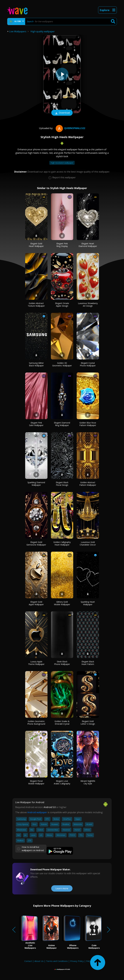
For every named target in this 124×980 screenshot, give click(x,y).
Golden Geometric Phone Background (36, 723)
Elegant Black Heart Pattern (88, 663)
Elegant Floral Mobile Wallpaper (36, 782)
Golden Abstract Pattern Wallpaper (88, 484)
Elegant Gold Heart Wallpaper (36, 245)
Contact (28, 961)
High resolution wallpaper (62, 163)
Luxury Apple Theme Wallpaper (36, 663)
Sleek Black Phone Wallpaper (62, 663)
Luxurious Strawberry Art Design (88, 305)
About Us (39, 961)
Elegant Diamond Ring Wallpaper (62, 424)
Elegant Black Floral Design (62, 484)
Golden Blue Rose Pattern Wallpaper (88, 424)
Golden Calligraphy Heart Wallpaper (62, 543)
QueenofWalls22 (70, 128)
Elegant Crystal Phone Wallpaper (88, 364)
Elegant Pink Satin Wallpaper (36, 424)
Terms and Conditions (57, 961)
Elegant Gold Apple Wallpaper (36, 603)
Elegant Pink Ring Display (62, 245)
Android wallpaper (37, 812)
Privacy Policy (77, 961)
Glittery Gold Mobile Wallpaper (62, 603)
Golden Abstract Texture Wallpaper (36, 305)
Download (62, 113)
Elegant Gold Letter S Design (88, 723)
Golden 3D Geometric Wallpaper (62, 364)
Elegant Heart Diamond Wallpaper (88, 245)
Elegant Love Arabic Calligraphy (62, 782)
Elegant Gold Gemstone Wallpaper (36, 543)
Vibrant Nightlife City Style (88, 782)
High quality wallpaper (43, 31)
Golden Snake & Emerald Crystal (62, 723)
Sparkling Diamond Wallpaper (36, 484)
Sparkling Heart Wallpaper (88, 603)
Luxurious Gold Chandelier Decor (88, 543)
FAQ (88, 961)
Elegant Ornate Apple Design (62, 305)
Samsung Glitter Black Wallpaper (36, 364)
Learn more (62, 888)
